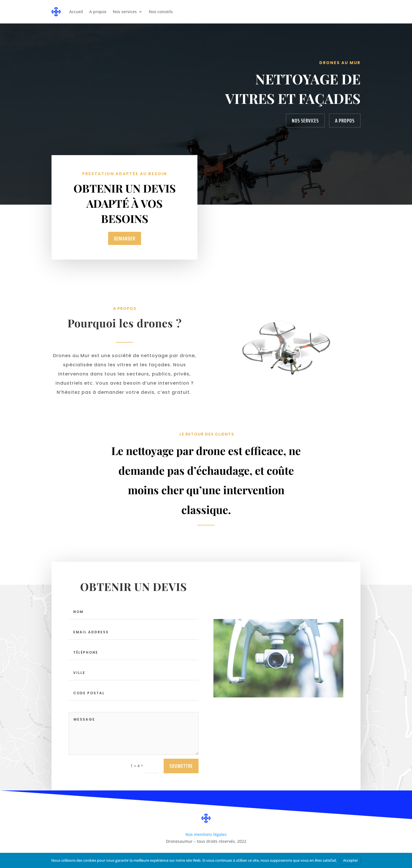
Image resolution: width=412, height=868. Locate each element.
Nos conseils (161, 12)
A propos (98, 12)
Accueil (76, 12)
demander (124, 238)
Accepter (350, 860)
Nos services (125, 12)
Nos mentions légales (206, 834)
